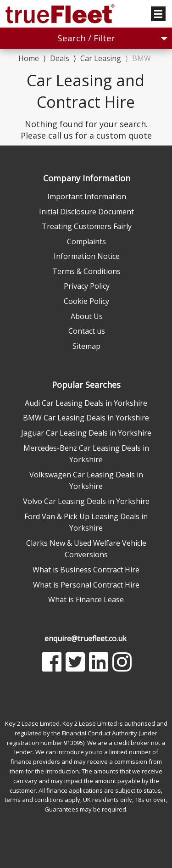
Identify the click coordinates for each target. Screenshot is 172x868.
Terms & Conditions (86, 271)
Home (29, 58)
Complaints (86, 241)
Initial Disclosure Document (86, 212)
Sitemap (86, 346)
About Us (87, 316)
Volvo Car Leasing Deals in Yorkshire (86, 501)
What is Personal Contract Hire (86, 585)
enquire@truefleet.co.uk (86, 638)
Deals (60, 58)
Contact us (87, 331)
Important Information (87, 196)
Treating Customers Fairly (87, 226)
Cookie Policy (86, 301)
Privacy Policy (87, 286)
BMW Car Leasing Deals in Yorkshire (86, 418)
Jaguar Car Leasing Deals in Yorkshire (86, 433)
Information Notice (87, 256)
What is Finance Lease (86, 599)
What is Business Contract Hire (86, 570)
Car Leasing (101, 58)
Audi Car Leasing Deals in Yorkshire (86, 403)
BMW (141, 58)
